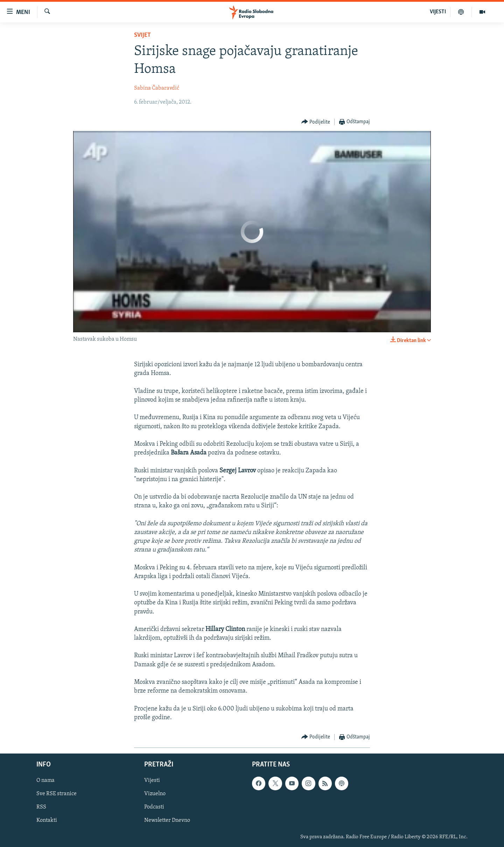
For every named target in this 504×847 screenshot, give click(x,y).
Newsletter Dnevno (167, 821)
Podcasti (154, 807)
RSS (41, 807)
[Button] (316, 122)
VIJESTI (438, 12)
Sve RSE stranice (57, 794)
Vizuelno (155, 794)
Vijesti (152, 780)
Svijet (142, 35)
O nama (45, 780)
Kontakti (47, 821)
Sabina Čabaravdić (157, 88)
